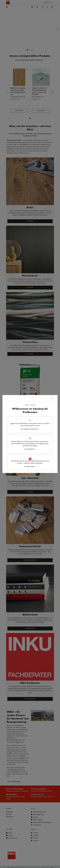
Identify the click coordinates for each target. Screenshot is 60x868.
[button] (30, 425)
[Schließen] (52, 398)
